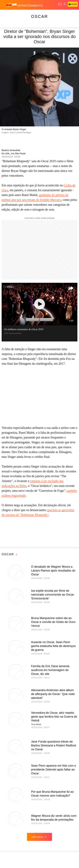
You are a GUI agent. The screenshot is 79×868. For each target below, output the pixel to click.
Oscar (40, 16)
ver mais (39, 837)
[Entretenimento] (30, 5)
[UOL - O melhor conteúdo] (12, 5)
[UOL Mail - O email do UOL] (60, 4)
